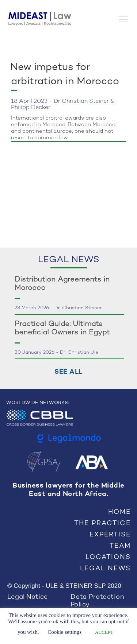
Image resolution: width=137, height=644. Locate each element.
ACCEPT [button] (104, 632)
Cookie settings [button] (64, 632)
